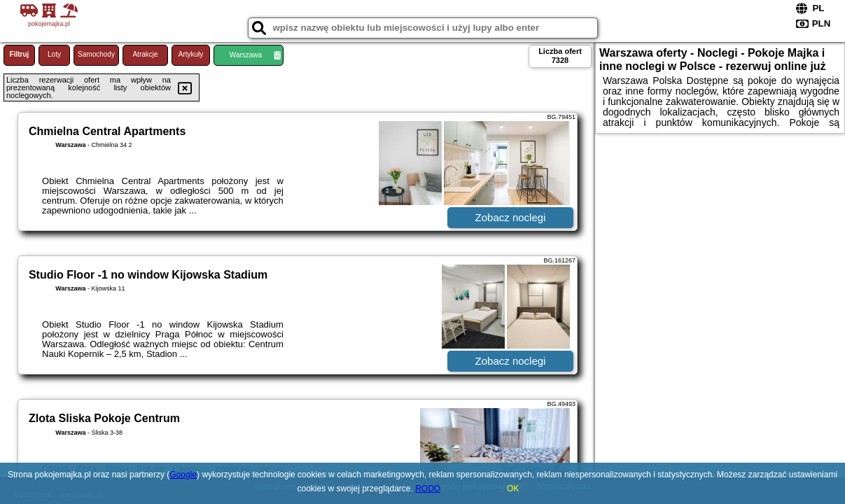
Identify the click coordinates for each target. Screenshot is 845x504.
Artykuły (191, 54)
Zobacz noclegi (511, 217)
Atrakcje (145, 54)
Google (183, 475)
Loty (54, 54)
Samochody (96, 54)
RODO (428, 489)
